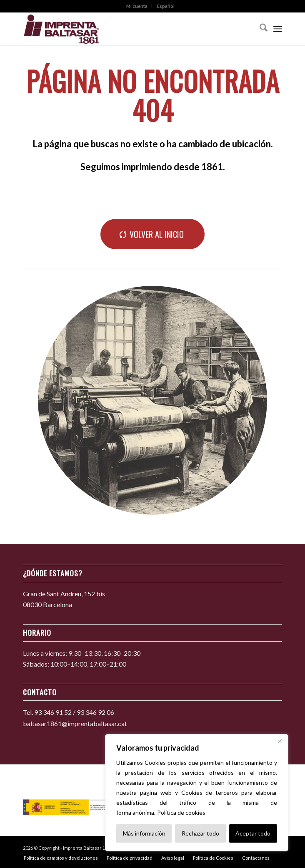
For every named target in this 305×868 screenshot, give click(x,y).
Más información (144, 833)
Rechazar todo (200, 833)
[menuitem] (137, 6)
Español (166, 6)
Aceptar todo (253, 833)
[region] (197, 793)
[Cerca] (280, 741)
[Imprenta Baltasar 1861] (127, 29)
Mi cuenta (137, 6)
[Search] (259, 29)
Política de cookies (181, 812)
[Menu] (278, 29)
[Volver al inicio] (152, 234)
